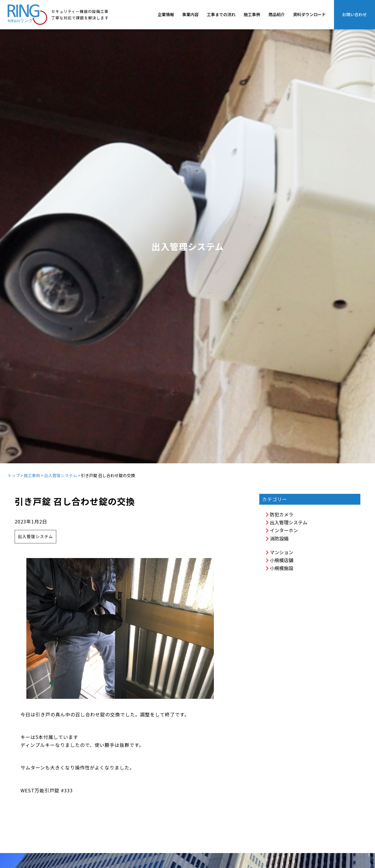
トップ (14, 475)
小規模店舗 (279, 560)
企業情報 (166, 14)
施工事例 (252, 14)
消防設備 (277, 538)
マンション (279, 552)
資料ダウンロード (309, 14)
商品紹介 (277, 14)
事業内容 (190, 14)
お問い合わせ (354, 14)
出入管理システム (61, 475)
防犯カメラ (279, 514)
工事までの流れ (221, 14)
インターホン (282, 530)
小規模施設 (279, 568)
